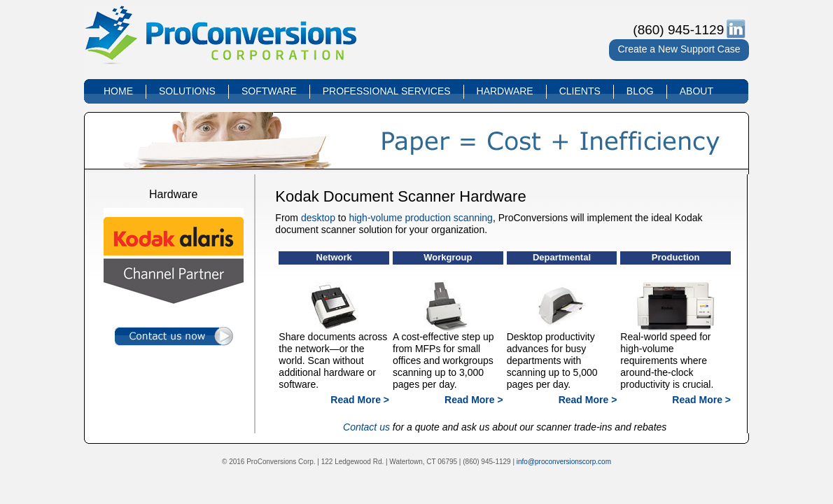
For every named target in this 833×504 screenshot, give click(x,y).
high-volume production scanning (420, 218)
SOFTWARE (269, 91)
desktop (318, 218)
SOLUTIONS (187, 91)
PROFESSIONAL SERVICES (387, 91)
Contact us (366, 427)
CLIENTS (580, 91)
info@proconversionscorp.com (564, 462)
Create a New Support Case (679, 49)
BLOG (640, 91)
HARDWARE (505, 91)
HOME (118, 91)
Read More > (360, 400)
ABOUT (696, 91)
